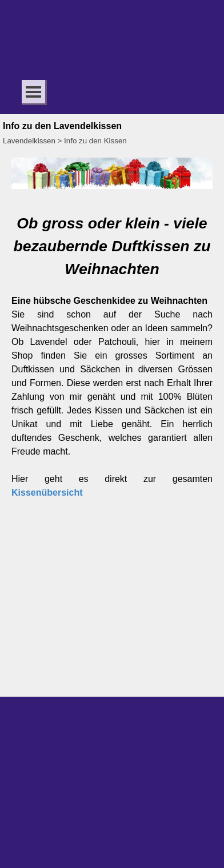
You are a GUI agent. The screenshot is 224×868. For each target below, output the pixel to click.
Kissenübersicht (47, 493)
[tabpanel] (112, 356)
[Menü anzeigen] (33, 92)
